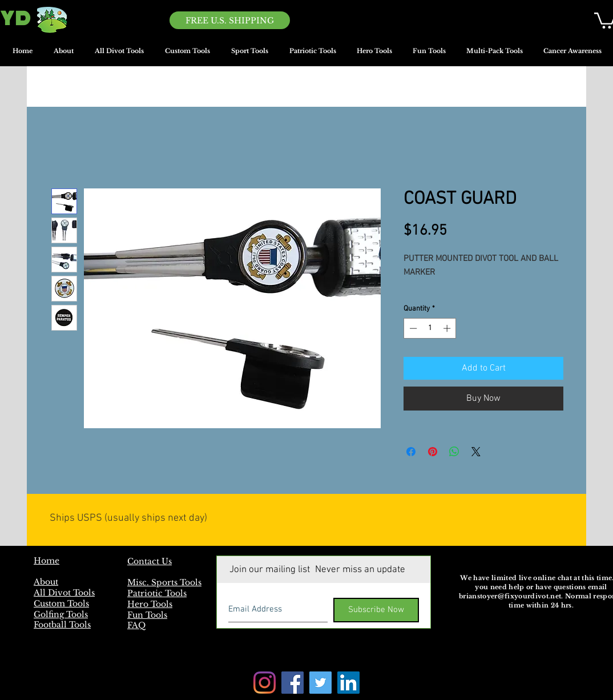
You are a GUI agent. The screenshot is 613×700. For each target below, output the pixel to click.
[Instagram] (265, 683)
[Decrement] (412, 328)
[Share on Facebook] (411, 452)
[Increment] (448, 328)
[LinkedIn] (348, 683)
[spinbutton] (430, 328)
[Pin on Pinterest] (433, 452)
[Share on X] (476, 452)
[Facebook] (293, 683)
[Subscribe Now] (376, 610)
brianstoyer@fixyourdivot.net (510, 596)
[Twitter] (320, 683)
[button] (249, 55)
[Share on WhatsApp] (454, 452)
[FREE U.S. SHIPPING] (230, 20)
